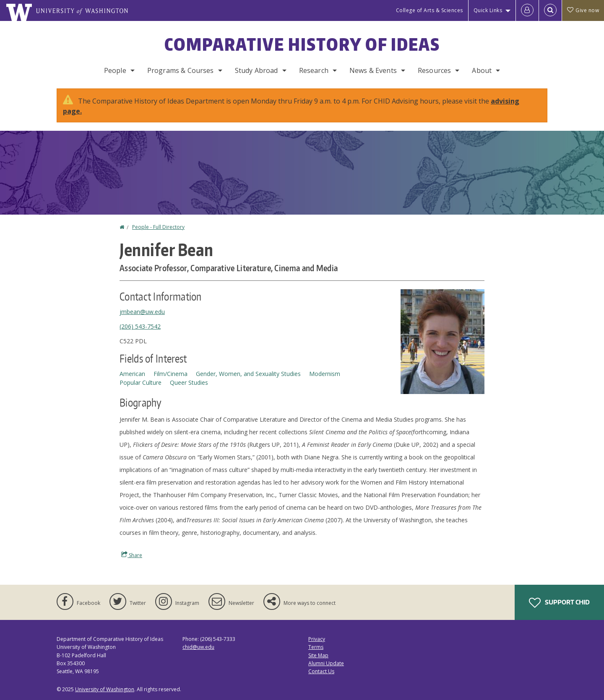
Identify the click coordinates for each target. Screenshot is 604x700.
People (115, 70)
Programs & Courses (181, 70)
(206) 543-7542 (140, 326)
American (132, 374)
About (482, 70)
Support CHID (559, 603)
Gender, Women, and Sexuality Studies (248, 374)
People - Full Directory (158, 227)
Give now (583, 10)
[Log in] (527, 10)
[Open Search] (550, 10)
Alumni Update (326, 663)
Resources (434, 70)
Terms (316, 647)
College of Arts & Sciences (430, 10)
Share (132, 555)
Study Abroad (256, 70)
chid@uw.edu (198, 647)
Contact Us (321, 671)
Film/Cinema (171, 374)
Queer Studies (189, 382)
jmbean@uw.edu (142, 312)
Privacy (317, 639)
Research (314, 70)
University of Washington (105, 689)
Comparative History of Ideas (302, 44)
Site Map (318, 655)
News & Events (373, 70)
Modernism (325, 374)
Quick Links (488, 10)
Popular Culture (141, 382)
